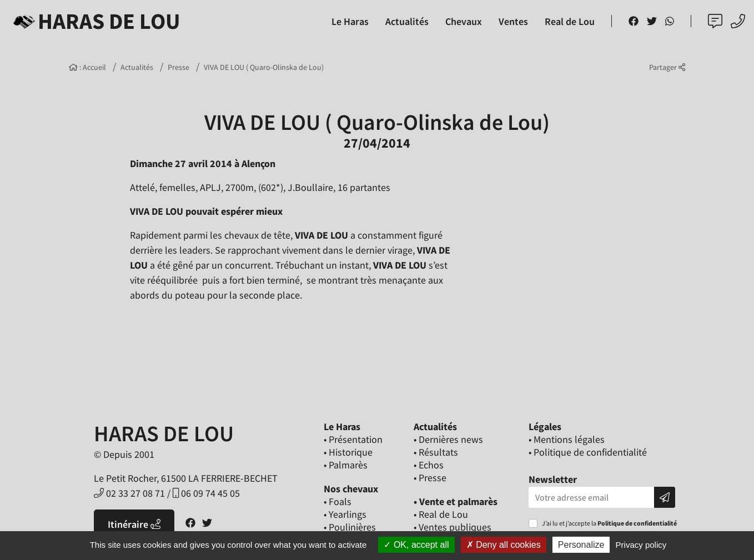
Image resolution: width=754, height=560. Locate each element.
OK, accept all (416, 545)
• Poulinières (350, 527)
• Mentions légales (567, 439)
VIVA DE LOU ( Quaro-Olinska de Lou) (264, 67)
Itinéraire (134, 524)
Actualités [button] (407, 21)
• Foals (338, 501)
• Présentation (353, 439)
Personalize (581, 545)
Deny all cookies (504, 545)
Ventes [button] (513, 21)
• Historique (348, 452)
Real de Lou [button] (570, 21)
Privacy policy (641, 545)
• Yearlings (345, 514)
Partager (667, 67)
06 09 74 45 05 (206, 493)
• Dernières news (448, 439)
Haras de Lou (95, 21)
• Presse (430, 478)
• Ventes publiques (453, 527)
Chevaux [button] (464, 21)
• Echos (429, 465)
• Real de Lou (441, 514)
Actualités (137, 67)
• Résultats (436, 452)
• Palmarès (346, 465)
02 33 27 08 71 (129, 493)
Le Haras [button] (350, 21)
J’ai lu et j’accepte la (609, 523)
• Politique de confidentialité (588, 452)
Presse (179, 67)
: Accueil (87, 67)
